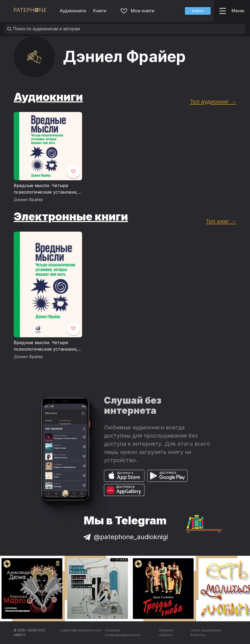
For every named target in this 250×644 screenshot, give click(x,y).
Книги (100, 11)
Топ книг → (221, 221)
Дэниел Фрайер (28, 200)
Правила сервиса (166, 633)
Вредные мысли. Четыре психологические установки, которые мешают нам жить (46, 189)
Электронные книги (71, 216)
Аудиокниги (73, 11)
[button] (198, 11)
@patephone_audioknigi (125, 537)
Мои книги (137, 11)
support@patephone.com (81, 630)
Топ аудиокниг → (213, 101)
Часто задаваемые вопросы (206, 633)
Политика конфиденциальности (123, 633)
